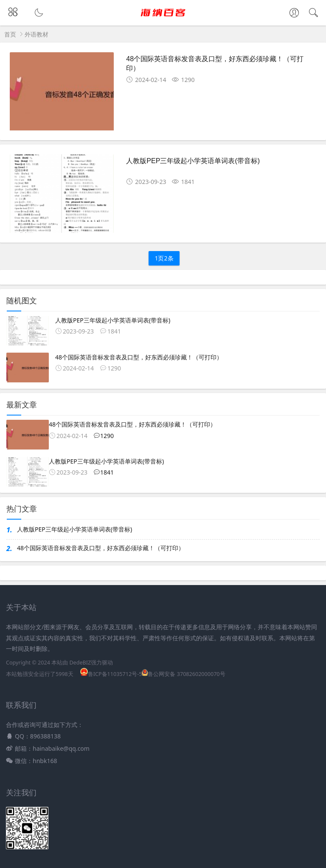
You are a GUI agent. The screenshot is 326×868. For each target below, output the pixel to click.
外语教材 (37, 34)
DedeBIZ (80, 663)
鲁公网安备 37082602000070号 (183, 674)
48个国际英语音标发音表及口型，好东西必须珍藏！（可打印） (101, 548)
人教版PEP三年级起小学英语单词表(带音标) (193, 161)
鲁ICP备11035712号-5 (111, 674)
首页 (10, 34)
